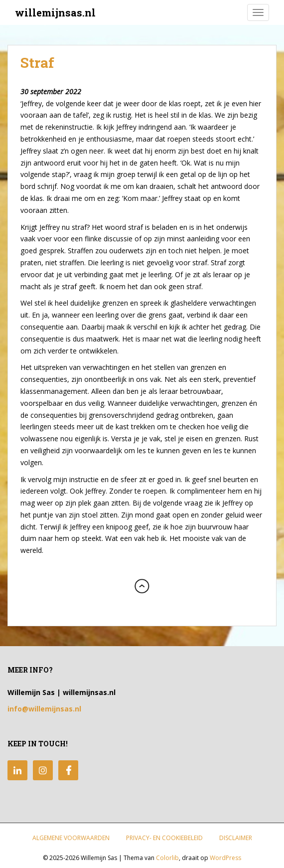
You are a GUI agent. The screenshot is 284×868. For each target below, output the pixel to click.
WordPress (225, 858)
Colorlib (167, 858)
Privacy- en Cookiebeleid (164, 838)
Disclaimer (236, 838)
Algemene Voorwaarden (71, 838)
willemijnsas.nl (55, 12)
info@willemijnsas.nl (44, 709)
